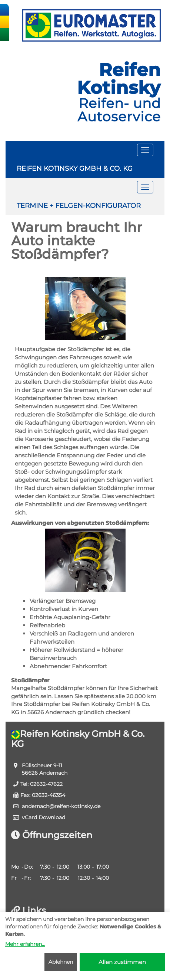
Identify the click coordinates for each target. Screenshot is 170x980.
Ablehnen (61, 962)
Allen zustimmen (122, 962)
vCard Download (44, 817)
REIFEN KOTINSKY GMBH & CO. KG (75, 169)
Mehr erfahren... (25, 944)
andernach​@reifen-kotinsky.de (61, 806)
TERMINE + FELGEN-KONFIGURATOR (79, 206)
